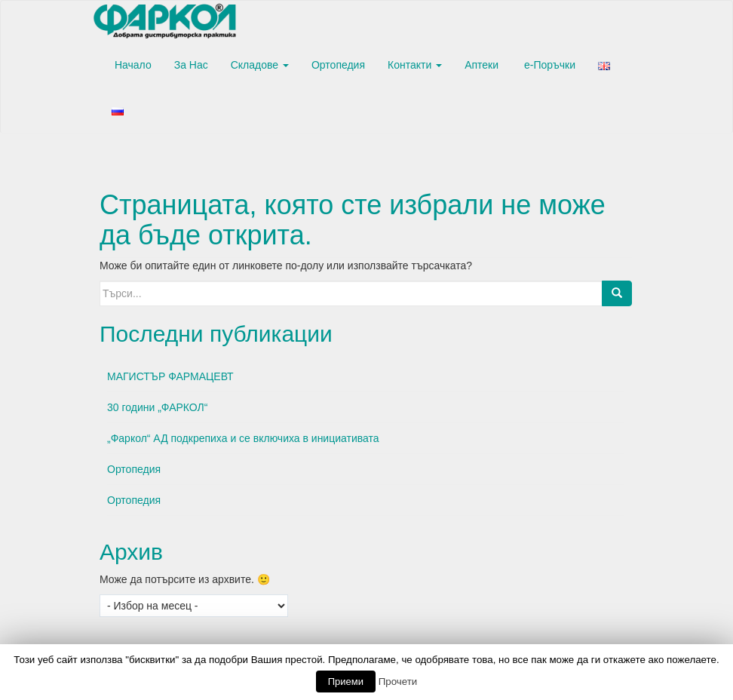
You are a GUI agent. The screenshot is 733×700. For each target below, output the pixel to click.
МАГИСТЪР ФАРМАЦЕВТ (170, 376)
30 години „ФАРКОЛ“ (157, 407)
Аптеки (482, 65)
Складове (260, 65)
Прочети (398, 682)
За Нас (191, 65)
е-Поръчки (548, 65)
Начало (132, 65)
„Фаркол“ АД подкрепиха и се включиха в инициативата (243, 438)
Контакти (415, 65)
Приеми (346, 682)
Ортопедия (338, 65)
